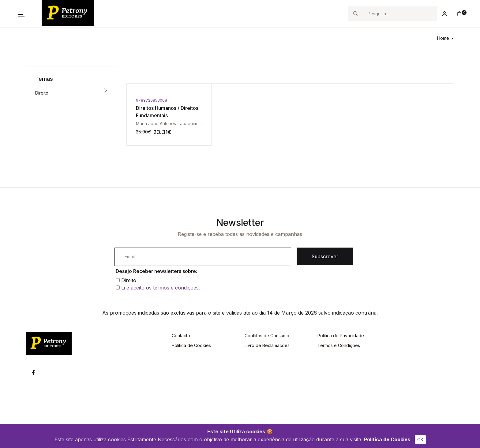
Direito (42, 93)
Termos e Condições (339, 345)
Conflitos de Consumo (267, 336)
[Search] (400, 14)
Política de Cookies (387, 439)
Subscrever (325, 256)
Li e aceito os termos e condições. (161, 288)
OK (420, 440)
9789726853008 (152, 100)
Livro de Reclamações (267, 345)
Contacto (181, 336)
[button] (21, 14)
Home (443, 38)
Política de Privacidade (341, 336)
